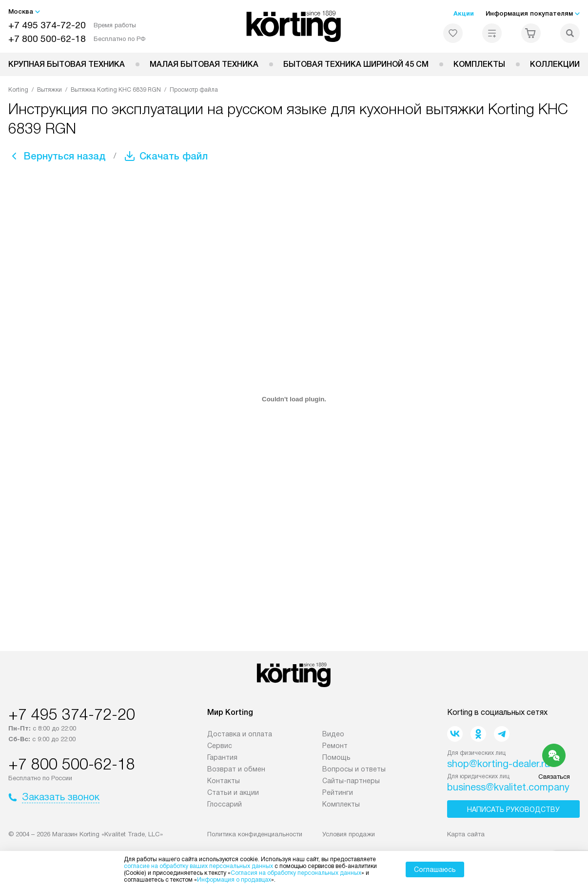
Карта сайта (466, 834)
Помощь (336, 757)
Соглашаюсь (435, 869)
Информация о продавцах (234, 880)
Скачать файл (174, 156)
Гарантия (222, 757)
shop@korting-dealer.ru (499, 764)
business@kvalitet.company (508, 787)
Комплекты (479, 64)
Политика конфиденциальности (255, 834)
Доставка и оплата (240, 734)
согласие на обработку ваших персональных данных (198, 866)
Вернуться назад (65, 156)
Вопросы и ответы (354, 769)
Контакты (224, 781)
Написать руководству (513, 809)
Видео (333, 734)
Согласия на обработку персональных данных (296, 873)
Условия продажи (349, 834)
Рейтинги (338, 792)
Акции (464, 13)
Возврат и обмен (236, 769)
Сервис (220, 746)
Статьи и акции (233, 792)
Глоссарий (225, 804)
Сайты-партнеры (351, 781)
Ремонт (335, 746)
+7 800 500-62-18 (47, 39)
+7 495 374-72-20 (47, 25)
